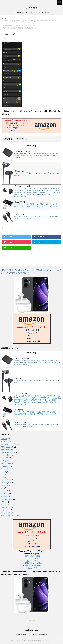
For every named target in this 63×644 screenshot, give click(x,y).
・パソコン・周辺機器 (31, 566)
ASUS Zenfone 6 (7, 447)
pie (2, 477)
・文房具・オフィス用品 (31, 563)
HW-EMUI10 (6, 466)
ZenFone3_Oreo (7, 499)
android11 (5, 441)
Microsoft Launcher (8, 469)
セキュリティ (6, 510)
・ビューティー (31, 561)
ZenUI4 (4, 505)
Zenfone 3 (5, 494)
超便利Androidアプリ (9, 516)
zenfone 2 (5, 491)
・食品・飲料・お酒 (31, 556)
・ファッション (31, 558)
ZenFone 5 (5, 496)
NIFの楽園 (31, 9)
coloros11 (5, 458)
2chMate (4, 439)
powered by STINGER (47, 640)
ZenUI (3, 502)
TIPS (3, 488)
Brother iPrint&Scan (8, 452)
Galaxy (4, 461)
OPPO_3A (5, 474)
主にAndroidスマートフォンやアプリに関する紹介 (31, 635)
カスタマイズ (6, 507)
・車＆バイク (31, 568)
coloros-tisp (5, 455)
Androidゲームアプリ (9, 444)
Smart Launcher (7, 485)
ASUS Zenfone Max (8, 450)
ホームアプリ (6, 513)
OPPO (3, 472)
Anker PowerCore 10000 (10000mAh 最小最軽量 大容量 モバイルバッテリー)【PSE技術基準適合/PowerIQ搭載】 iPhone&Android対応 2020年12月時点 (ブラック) (37, 155)
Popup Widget (6, 480)
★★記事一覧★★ (31, 621)
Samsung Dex (6, 483)
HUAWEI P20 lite (7, 463)
